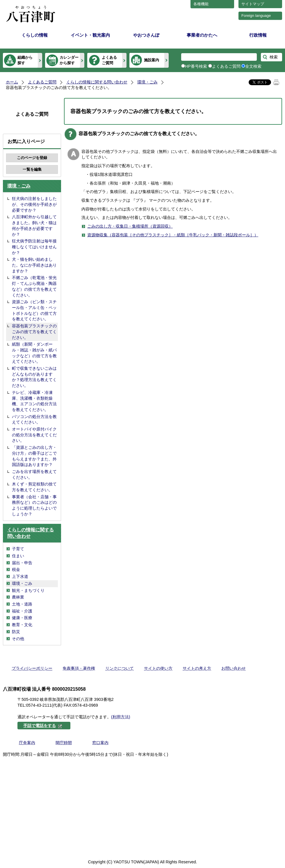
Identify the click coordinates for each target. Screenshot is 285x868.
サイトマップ (253, 4)
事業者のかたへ (202, 35)
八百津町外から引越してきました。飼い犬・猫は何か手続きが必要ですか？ (34, 225)
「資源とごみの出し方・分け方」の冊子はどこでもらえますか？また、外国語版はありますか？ (34, 456)
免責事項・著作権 (79, 668)
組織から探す (25, 60)
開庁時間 (64, 743)
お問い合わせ (234, 668)
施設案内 (152, 60)
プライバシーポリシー (32, 668)
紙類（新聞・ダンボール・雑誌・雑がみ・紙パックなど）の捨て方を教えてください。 (34, 353)
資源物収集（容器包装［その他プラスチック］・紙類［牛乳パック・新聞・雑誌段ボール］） (173, 235)
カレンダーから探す (69, 60)
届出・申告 (22, 563)
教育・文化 (22, 625)
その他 (18, 639)
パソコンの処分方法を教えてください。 (34, 419)
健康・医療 (22, 618)
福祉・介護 (22, 611)
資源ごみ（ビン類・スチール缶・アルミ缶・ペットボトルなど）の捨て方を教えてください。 (34, 310)
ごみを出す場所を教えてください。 (34, 474)
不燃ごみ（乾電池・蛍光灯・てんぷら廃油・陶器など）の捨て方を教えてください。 (34, 286)
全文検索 (253, 66)
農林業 (18, 597)
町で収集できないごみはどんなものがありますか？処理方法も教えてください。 (34, 377)
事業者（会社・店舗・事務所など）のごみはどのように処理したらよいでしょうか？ (34, 505)
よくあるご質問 (109, 60)
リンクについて (120, 668)
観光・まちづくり (28, 590)
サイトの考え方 (197, 668)
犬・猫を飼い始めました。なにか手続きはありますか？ (34, 265)
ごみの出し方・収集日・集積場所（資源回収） (130, 226)
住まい (18, 556)
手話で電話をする (43, 726)
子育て (18, 549)
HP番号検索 (196, 66)
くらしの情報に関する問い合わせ (97, 82)
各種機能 (201, 4)
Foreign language (256, 16)
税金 (16, 569)
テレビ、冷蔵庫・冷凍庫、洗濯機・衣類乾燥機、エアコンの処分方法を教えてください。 (34, 401)
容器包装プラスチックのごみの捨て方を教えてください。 (34, 332)
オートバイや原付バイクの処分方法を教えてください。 (34, 435)
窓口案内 (100, 743)
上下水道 (20, 576)
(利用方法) (121, 717)
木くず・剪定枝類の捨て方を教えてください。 (34, 487)
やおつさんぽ (146, 35)
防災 (16, 632)
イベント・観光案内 (90, 35)
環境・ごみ (147, 82)
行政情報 (258, 35)
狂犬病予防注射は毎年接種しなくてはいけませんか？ (34, 247)
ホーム (12, 82)
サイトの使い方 (158, 668)
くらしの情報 (35, 35)
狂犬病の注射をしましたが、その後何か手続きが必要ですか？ (34, 204)
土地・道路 (22, 604)
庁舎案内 (27, 743)
